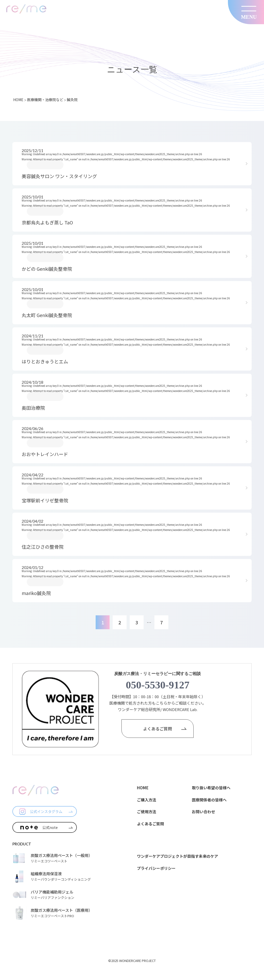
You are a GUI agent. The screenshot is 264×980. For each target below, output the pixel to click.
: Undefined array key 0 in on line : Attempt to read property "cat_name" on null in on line (131, 164)
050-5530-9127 (158, 685)
